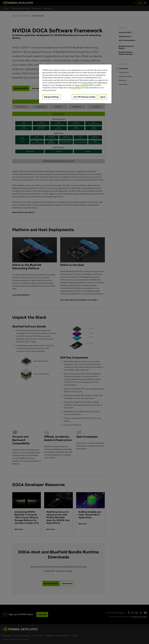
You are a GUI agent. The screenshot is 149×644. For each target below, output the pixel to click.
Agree (103, 97)
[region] (75, 84)
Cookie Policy (102, 83)
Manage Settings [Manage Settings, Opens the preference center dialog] (51, 97)
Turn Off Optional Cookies (84, 97)
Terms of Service (82, 85)
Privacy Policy (88, 83)
